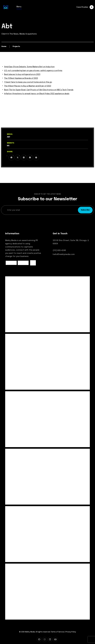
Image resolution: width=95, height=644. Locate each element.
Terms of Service (58, 632)
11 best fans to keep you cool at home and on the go (29, 82)
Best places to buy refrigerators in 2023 (23, 74)
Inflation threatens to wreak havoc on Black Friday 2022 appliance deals (37, 94)
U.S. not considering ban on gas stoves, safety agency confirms (34, 71)
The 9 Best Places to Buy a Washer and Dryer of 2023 (28, 86)
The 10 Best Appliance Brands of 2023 (21, 78)
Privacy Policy (71, 632)
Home (4, 46)
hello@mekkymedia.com (64, 254)
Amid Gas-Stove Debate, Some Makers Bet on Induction (30, 67)
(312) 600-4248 (59, 250)
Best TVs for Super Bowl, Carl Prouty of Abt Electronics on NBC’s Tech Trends (40, 90)
